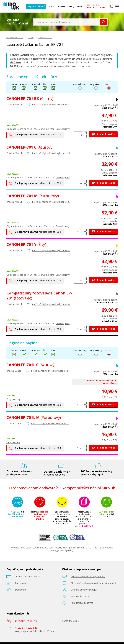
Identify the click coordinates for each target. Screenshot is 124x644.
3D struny (52, 6)
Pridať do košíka (103, 134)
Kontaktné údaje (70, 621)
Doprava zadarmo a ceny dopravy (88, 576)
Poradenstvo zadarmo (82, 603)
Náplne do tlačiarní (36, 6)
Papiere (62, 6)
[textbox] (67, 22)
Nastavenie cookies (81, 596)
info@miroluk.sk (26, 621)
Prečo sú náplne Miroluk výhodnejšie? (51, 105)
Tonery (31, 38)
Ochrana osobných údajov (84, 590)
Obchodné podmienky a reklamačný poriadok (94, 583)
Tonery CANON (45, 38)
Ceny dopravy (63, 129)
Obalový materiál (75, 6)
